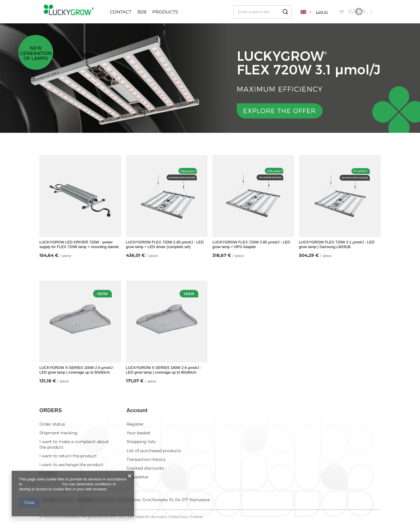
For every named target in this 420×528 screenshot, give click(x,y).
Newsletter (138, 477)
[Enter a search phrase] (262, 12)
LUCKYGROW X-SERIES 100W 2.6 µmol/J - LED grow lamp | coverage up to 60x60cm (77, 370)
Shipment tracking (58, 433)
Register (135, 424)
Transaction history (146, 459)
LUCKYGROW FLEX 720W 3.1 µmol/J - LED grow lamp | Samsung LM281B (337, 245)
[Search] (285, 12)
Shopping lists (141, 441)
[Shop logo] (70, 12)
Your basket (139, 433)
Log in (322, 12)
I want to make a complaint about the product (74, 444)
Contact (121, 12)
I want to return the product (68, 455)
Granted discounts (145, 468)
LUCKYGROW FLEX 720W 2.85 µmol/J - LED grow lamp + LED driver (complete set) (165, 245)
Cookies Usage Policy (41, 484)
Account (137, 410)
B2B (142, 12)
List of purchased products (154, 450)
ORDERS (51, 410)
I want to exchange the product (71, 464)
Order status (52, 424)
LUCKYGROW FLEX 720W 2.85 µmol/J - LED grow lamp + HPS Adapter (251, 245)
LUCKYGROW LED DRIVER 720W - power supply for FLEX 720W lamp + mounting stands (79, 245)
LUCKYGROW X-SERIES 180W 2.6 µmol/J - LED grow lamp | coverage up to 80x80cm (164, 370)
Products (165, 12)
